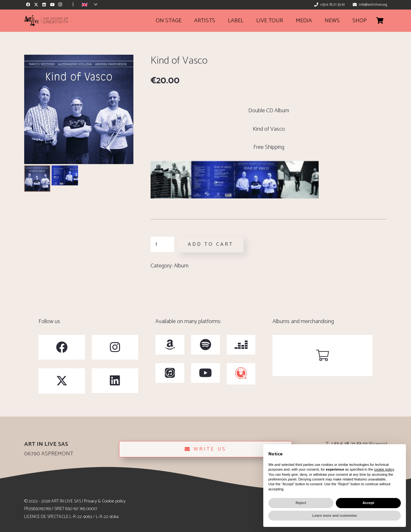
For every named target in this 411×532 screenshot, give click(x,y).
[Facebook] (28, 5)
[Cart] (380, 21)
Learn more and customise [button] (335, 515)
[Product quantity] (162, 244)
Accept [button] (368, 503)
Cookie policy (114, 501)
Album (181, 266)
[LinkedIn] (44, 5)
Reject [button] (301, 503)
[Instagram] (60, 5)
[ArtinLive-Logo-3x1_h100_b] (46, 21)
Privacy (90, 501)
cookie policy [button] (384, 469)
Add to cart (211, 244)
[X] (36, 5)
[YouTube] (52, 5)
